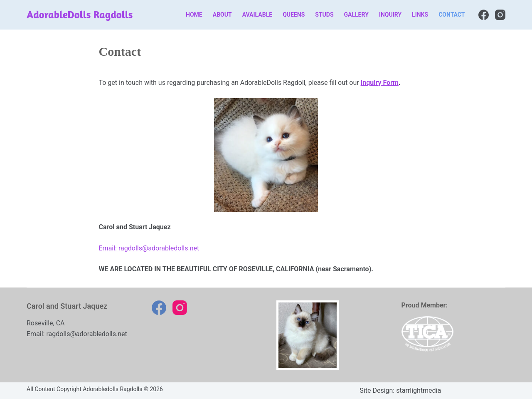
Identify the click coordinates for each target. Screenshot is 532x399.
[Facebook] (484, 15)
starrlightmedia (419, 390)
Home (194, 15)
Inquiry (390, 15)
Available (257, 15)
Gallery (356, 15)
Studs (324, 15)
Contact (452, 15)
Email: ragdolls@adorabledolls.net (149, 248)
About (222, 15)
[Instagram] (500, 15)
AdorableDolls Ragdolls (80, 15)
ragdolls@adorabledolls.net (86, 334)
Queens (294, 15)
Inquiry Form (380, 83)
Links (420, 15)
